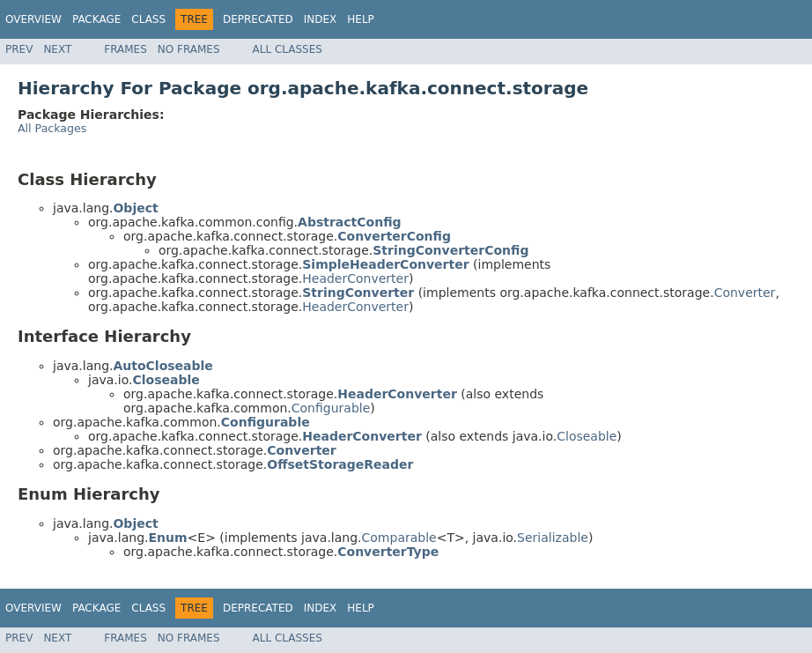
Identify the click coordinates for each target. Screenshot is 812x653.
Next (57, 49)
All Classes (288, 49)
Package (96, 19)
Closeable (587, 436)
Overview (33, 19)
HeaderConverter (355, 278)
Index (321, 19)
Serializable (553, 538)
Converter (745, 293)
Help (361, 19)
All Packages (52, 128)
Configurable (331, 408)
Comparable (399, 538)
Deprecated (258, 19)
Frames (125, 49)
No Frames (189, 49)
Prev (19, 49)
